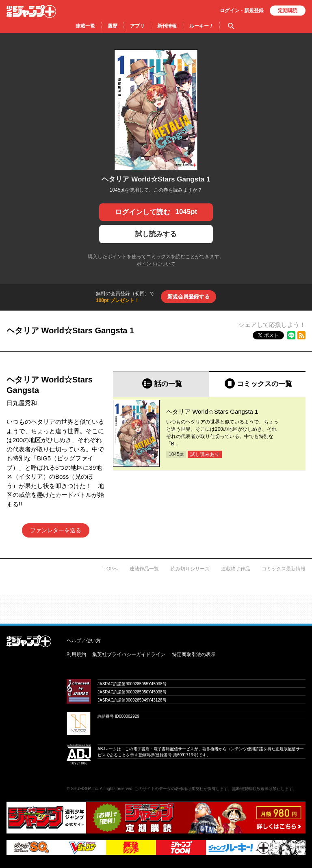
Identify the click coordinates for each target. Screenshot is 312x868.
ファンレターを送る (56, 530)
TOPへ (111, 569)
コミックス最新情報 (284, 569)
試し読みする (156, 234)
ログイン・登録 (242, 11)
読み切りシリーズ (190, 569)
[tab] (161, 384)
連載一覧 (85, 26)
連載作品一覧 (144, 569)
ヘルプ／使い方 (84, 641)
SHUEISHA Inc (84, 789)
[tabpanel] (209, 434)
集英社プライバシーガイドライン (129, 654)
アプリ (137, 26)
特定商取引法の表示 (194, 654)
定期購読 (288, 11)
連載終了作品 (236, 569)
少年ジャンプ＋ (31, 11)
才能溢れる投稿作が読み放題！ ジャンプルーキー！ (156, 606)
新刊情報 (167, 26)
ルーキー (201, 26)
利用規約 (76, 654)
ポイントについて (156, 264)
